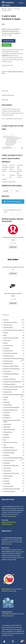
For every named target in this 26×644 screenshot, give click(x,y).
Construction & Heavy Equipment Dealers (14, 358)
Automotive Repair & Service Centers (13, 330)
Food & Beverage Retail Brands (11, 374)
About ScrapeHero (7, 524)
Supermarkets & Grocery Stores (11, 473)
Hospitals (6, 397)
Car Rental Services (8, 346)
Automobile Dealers (8, 328)
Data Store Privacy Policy (9, 522)
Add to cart (7, 45)
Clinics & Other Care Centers (11, 353)
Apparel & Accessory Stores (10, 322)
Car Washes (6, 348)
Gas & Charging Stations (9, 384)
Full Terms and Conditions (9, 516)
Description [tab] (5, 91)
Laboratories (7, 402)
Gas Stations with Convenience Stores (13, 387)
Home (5, 9)
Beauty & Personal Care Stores (11, 338)
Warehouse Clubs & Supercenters (12, 489)
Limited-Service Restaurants (10, 410)
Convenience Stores (8, 361)
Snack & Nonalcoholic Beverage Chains (13, 458)
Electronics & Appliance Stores (11, 366)
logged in (14, 210)
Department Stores (8, 364)
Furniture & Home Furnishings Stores (13, 382)
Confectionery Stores (9, 356)
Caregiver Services (8, 351)
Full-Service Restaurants (10, 379)
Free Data (6, 377)
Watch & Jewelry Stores (9, 491)
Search (13, 641)
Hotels (5, 400)
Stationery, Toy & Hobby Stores (11, 466)
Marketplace (7, 415)
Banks (5, 335)
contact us (9, 544)
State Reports (7, 463)
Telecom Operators (8, 476)
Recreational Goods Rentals (10, 450)
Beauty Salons (7, 340)
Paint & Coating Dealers (9, 430)
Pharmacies (6, 437)
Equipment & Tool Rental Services (12, 369)
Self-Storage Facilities (9, 453)
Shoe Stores (6, 455)
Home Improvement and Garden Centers (13, 395)
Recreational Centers (9, 448)
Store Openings (7, 471)
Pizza (5, 440)
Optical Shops (7, 427)
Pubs (5, 445)
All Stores (10, 9)
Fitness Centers (7, 371)
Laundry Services (8, 405)
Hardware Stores (8, 392)
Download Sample (9, 41)
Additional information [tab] (8, 95)
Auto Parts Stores (8, 325)
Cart (20, 640)
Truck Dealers (7, 484)
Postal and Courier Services (10, 442)
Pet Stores (6, 435)
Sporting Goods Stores (9, 460)
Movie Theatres (7, 424)
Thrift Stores (7, 478)
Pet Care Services (8, 432)
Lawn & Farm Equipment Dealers (11, 407)
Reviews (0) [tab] (5, 100)
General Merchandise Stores (10, 389)
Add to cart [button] (13, 247)
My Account (4, 641)
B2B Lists (6, 333)
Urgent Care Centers (8, 486)
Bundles (6, 343)
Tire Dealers (6, 481)
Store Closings (7, 468)
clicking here (10, 616)
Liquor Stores (7, 413)
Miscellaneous (7, 418)
